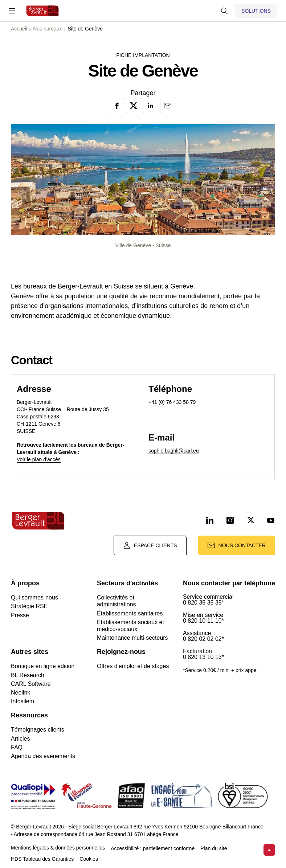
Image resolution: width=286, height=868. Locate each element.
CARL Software (31, 684)
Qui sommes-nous (34, 597)
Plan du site (214, 849)
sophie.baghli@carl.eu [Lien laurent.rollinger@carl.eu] (174, 451)
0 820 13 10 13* (203, 657)
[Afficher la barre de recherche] (224, 11)
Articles (20, 739)
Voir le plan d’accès (39, 459)
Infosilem (23, 701)
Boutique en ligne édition (43, 666)
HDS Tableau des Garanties (42, 859)
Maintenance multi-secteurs (132, 638)
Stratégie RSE (29, 606)
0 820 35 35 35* (203, 603)
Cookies (89, 859)
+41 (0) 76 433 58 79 (172, 402)
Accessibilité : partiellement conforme (153, 849)
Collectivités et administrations (117, 601)
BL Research (28, 675)
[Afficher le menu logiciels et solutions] (256, 11)
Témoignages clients (38, 730)
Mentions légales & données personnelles (58, 848)
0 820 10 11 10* (203, 621)
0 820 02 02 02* (203, 639)
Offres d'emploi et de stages (133, 666)
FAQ (17, 747)
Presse (20, 615)
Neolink (21, 693)
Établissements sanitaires (130, 613)
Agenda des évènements (43, 756)
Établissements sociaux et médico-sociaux (130, 626)
